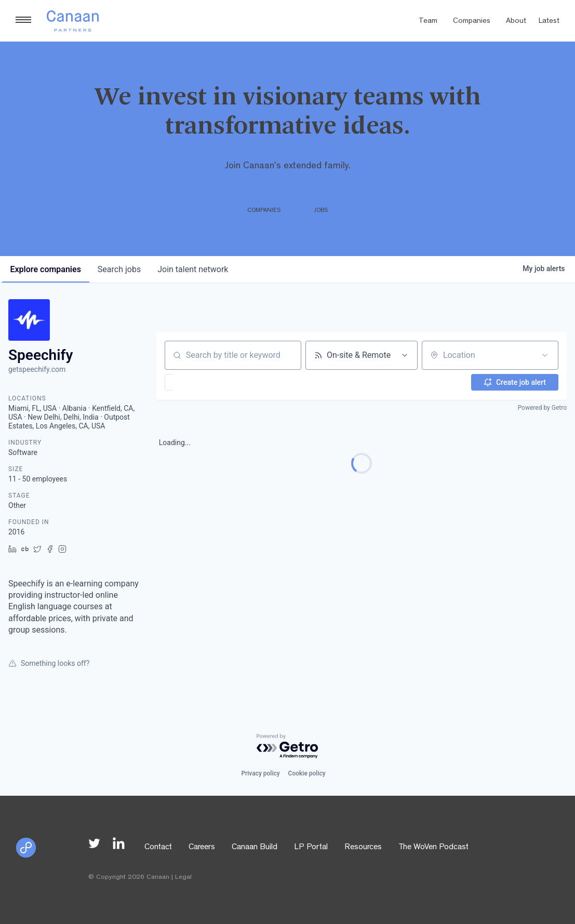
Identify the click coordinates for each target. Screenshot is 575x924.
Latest (549, 22)
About (516, 22)
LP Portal (311, 848)
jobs (119, 269)
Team (428, 22)
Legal (183, 878)
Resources (363, 848)
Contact (158, 848)
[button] (199, 382)
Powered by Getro (542, 408)
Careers (202, 848)
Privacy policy (260, 773)
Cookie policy (307, 773)
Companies (472, 22)
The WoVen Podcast (433, 848)
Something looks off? (49, 663)
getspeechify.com (37, 369)
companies (46, 269)
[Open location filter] (545, 355)
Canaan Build (255, 848)
